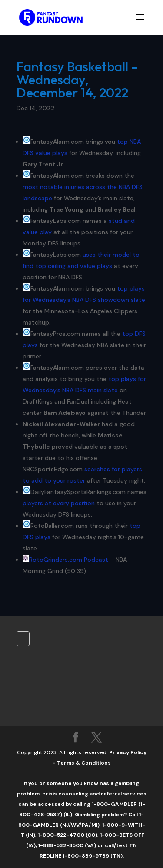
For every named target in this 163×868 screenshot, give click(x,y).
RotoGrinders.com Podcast (69, 560)
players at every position (59, 503)
